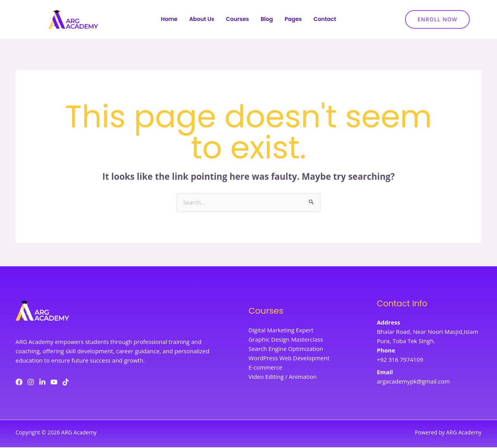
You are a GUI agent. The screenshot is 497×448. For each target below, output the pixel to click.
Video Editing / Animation (283, 378)
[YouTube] (54, 382)
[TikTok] (66, 382)
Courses (237, 20)
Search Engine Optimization (286, 350)
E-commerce (265, 368)
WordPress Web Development (289, 359)
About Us (200, 20)
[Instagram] (31, 382)
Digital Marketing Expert (281, 331)
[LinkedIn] (42, 382)
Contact (328, 20)
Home (166, 20)
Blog (268, 20)
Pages (295, 20)
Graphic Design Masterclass (286, 340)
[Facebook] (19, 382)
